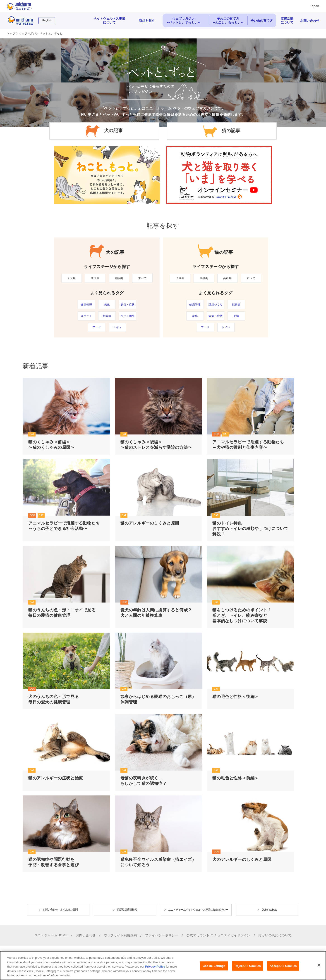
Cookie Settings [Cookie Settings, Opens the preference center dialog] (214, 969)
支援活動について (287, 20)
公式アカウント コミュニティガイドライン (218, 935)
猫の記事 (231, 131)
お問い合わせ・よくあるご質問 (60, 910)
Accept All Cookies (283, 969)
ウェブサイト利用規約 (120, 935)
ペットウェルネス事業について (109, 20)
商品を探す (147, 21)
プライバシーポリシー (162, 935)
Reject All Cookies (248, 969)
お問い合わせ (310, 21)
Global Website (269, 910)
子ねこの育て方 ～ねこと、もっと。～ (228, 20)
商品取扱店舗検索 (127, 910)
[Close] (319, 969)
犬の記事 (113, 131)
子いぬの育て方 (262, 21)
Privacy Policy (155, 970)
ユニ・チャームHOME (51, 935)
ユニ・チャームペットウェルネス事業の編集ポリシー (198, 910)
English (47, 20)
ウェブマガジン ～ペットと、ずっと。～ (183, 20)
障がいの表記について (275, 935)
